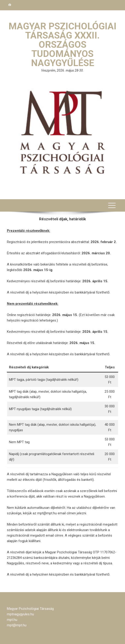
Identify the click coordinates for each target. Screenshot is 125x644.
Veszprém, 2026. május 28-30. (62, 70)
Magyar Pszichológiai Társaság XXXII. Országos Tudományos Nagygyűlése (62, 45)
